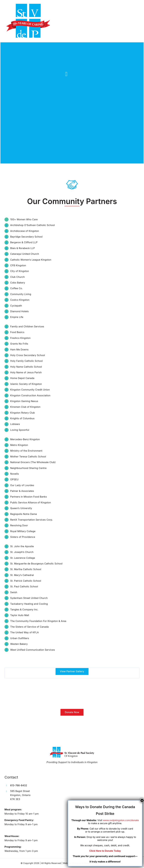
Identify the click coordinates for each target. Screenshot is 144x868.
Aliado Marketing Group (111, 863)
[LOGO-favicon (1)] (28, 4)
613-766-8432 (19, 785)
